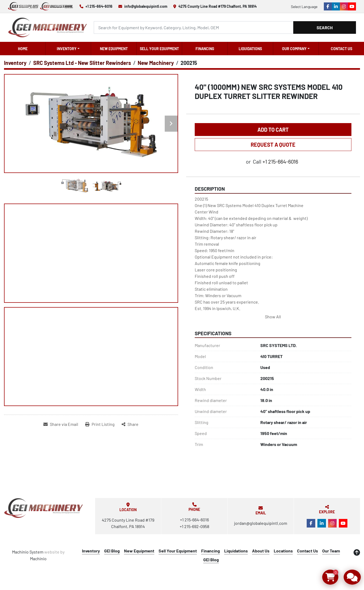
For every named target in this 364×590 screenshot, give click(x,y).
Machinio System (28, 552)
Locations (283, 551)
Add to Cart (273, 130)
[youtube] (352, 6)
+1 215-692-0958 (194, 526)
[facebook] (328, 6)
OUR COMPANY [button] (294, 49)
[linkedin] (336, 6)
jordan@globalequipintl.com (261, 523)
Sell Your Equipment (159, 49)
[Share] (130, 424)
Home (23, 49)
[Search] (194, 27)
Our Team (331, 551)
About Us (261, 551)
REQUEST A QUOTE (273, 145)
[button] (68, 49)
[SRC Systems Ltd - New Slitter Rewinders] (82, 63)
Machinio (38, 558)
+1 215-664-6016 (99, 6)
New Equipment (114, 49)
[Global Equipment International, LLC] (44, 508)
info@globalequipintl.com (146, 6)
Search (325, 27)
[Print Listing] (100, 424)
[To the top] (357, 552)
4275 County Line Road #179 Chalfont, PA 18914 (217, 6)
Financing (205, 49)
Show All (273, 317)
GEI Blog (112, 551)
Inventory (67, 49)
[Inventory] (15, 63)
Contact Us (342, 49)
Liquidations (250, 49)
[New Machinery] (156, 63)
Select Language (304, 7)
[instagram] (344, 6)
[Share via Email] (61, 424)
